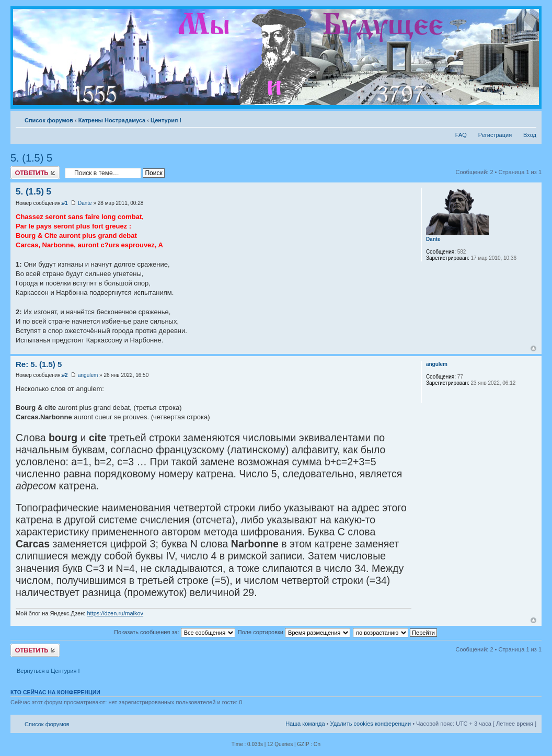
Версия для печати (513, 118)
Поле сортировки (294, 632)
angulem (88, 375)
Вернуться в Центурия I (48, 671)
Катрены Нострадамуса (112, 120)
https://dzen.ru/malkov (115, 613)
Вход (530, 135)
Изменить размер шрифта (529, 118)
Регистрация (495, 135)
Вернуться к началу (533, 348)
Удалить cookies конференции (371, 724)
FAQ (461, 135)
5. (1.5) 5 (31, 158)
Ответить (35, 173)
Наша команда (305, 724)
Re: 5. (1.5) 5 (39, 364)
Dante (85, 203)
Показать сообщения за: (175, 632)
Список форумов (49, 120)
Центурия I (166, 120)
